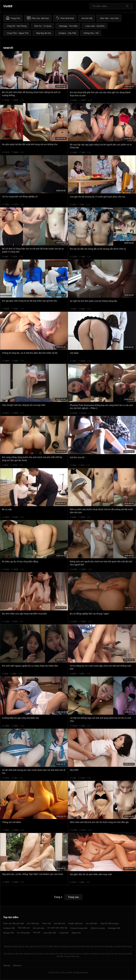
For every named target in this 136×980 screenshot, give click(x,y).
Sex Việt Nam (33, 923)
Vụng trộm (64, 933)
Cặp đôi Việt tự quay (110, 923)
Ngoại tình (76, 933)
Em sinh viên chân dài (57, 928)
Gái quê (37, 932)
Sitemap (7, 965)
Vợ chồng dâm (23, 933)
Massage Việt (114, 928)
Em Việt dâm (92, 923)
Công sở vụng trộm (79, 928)
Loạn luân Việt (49, 933)
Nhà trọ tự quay (98, 928)
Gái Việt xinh (59, 923)
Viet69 (8, 6)
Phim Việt (46, 923)
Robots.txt (17, 965)
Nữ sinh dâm (39, 928)
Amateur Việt (9, 928)
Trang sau (73, 897)
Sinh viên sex (24, 928)
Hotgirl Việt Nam (75, 923)
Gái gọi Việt (8, 933)
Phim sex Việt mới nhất (14, 923)
